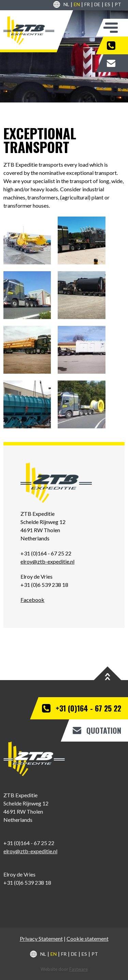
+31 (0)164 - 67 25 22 (116, 45)
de (97, 4)
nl (66, 4)
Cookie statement (88, 938)
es (108, 4)
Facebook (32, 600)
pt (118, 4)
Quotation (116, 63)
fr (87, 4)
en (77, 4)
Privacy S (31, 938)
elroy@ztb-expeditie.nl (47, 561)
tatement (52, 938)
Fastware (79, 969)
